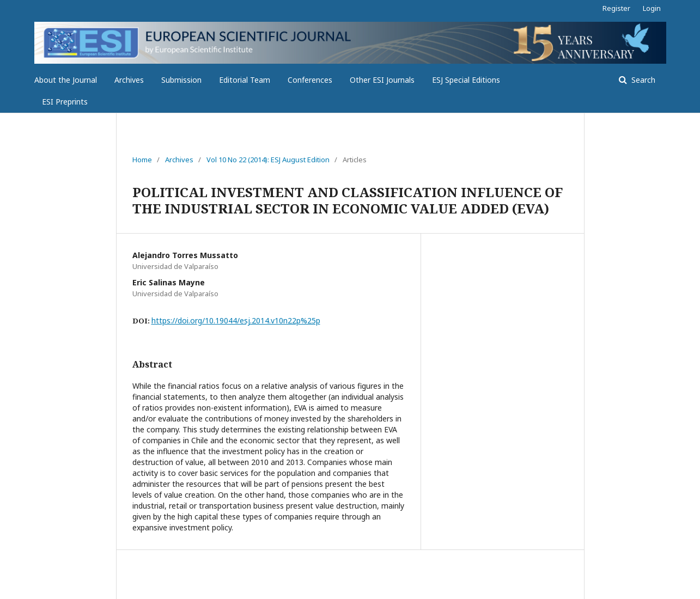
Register (616, 8)
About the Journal (66, 80)
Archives (129, 80)
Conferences (310, 80)
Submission (181, 80)
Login (652, 8)
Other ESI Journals (382, 80)
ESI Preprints (65, 102)
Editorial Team (245, 80)
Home (142, 160)
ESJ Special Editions (466, 80)
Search (642, 80)
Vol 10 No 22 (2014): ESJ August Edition (268, 160)
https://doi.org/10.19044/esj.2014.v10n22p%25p (236, 320)
